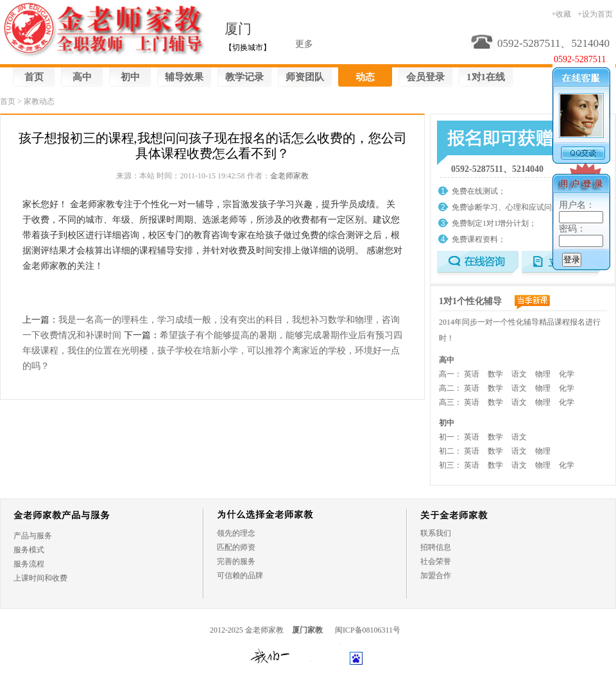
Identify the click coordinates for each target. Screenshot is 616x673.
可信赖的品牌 (240, 575)
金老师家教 (289, 176)
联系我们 (436, 533)
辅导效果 (184, 77)
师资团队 (305, 77)
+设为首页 (595, 14)
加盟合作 (436, 575)
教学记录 (244, 77)
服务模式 (29, 550)
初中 (130, 77)
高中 (82, 77)
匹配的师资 (236, 547)
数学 (495, 374)
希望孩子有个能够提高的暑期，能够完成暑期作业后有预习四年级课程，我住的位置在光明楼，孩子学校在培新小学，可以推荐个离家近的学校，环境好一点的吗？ (212, 351)
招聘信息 (436, 547)
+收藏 (561, 14)
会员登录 (425, 77)
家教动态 (39, 101)
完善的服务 (236, 561)
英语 (472, 374)
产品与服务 (33, 536)
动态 (365, 77)
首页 (34, 77)
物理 (543, 374)
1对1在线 (486, 77)
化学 (567, 374)
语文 (519, 374)
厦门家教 (307, 630)
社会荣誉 (436, 561)
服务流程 (29, 564)
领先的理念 (236, 533)
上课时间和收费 (40, 578)
